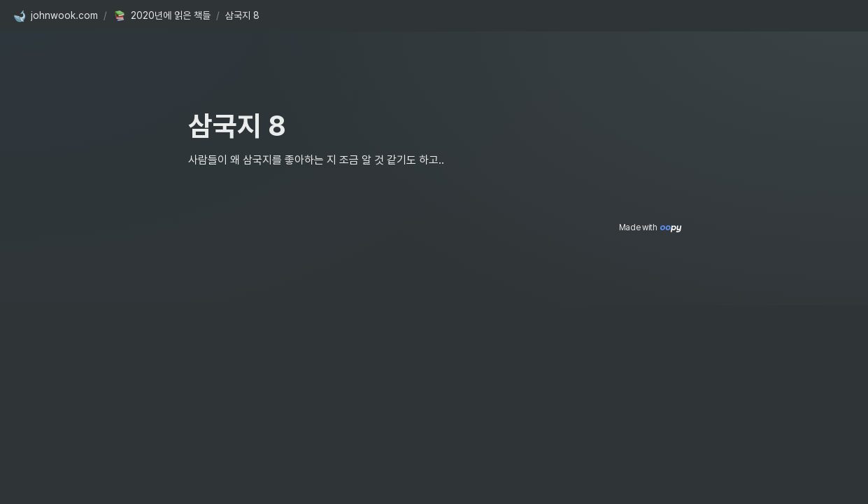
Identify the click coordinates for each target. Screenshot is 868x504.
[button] (55, 16)
